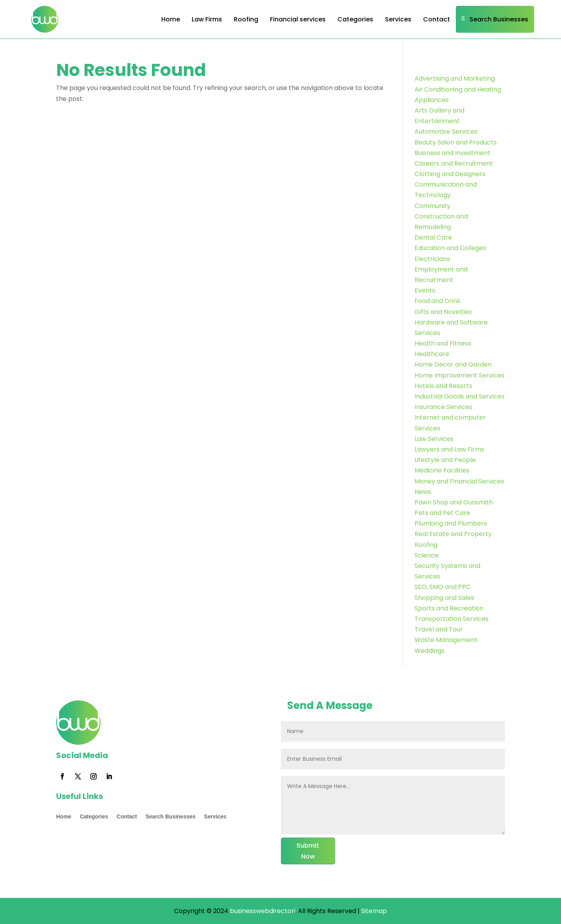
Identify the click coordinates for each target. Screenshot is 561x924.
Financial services (298, 19)
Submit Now (308, 851)
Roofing (246, 19)
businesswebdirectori (262, 911)
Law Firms (207, 19)
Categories (355, 19)
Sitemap (374, 911)
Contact (437, 19)
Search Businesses (499, 19)
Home (171, 19)
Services (398, 19)
